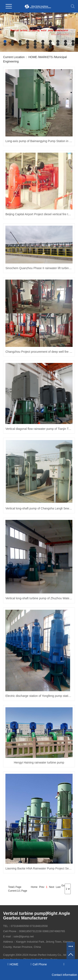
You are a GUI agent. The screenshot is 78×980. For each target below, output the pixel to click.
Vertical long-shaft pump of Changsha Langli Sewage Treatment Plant (39, 508)
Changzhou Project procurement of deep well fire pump (39, 352)
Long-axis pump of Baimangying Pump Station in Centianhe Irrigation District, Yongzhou (39, 141)
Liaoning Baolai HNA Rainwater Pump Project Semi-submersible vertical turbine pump (39, 868)
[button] (5, 41)
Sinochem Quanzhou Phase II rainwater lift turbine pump (39, 268)
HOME (33, 57)
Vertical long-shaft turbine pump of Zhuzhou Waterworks (39, 598)
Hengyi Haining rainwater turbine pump (39, 762)
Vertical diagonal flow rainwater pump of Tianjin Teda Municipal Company (39, 429)
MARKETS (46, 57)
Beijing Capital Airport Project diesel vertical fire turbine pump (39, 214)
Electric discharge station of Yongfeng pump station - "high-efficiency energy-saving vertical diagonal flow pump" (39, 696)
